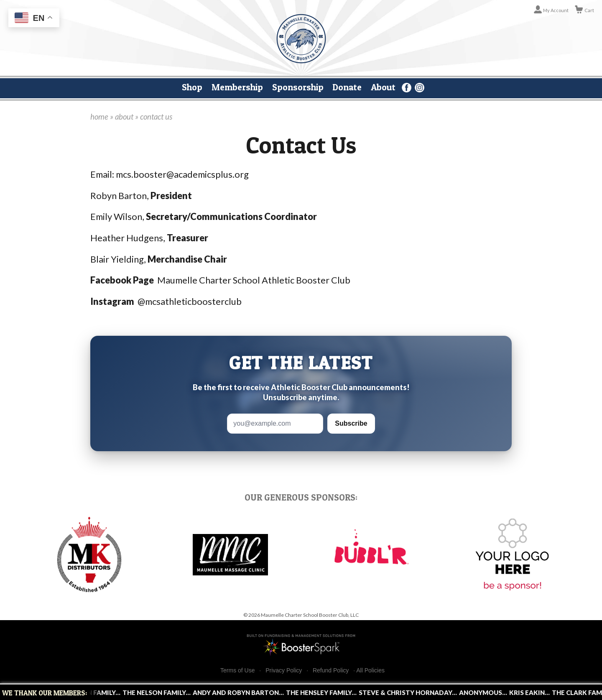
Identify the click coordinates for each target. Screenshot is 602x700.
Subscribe (351, 423)
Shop (192, 87)
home (99, 117)
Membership (237, 87)
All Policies (370, 670)
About (383, 87)
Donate (347, 87)
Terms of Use (237, 671)
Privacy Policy (284, 671)
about (124, 117)
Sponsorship (298, 87)
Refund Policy (331, 671)
